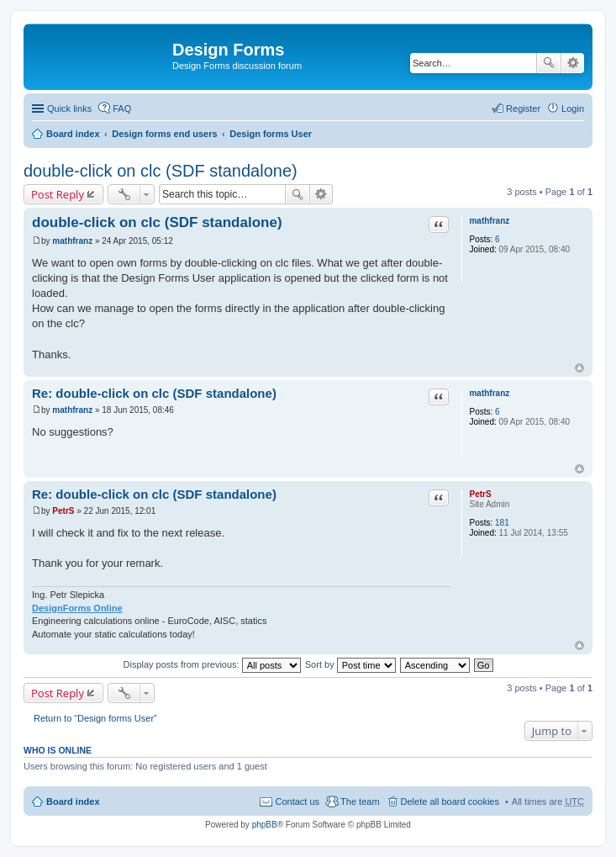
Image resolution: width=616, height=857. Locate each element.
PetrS (480, 494)
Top (579, 368)
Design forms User (271, 134)
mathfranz (489, 221)
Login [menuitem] (573, 108)
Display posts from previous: (212, 664)
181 (502, 523)
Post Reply (58, 194)
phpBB (265, 825)
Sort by (350, 664)
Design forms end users (164, 134)
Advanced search (573, 63)
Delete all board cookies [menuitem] (450, 801)
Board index (73, 134)
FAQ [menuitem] (122, 108)
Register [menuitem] (523, 108)
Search (549, 63)
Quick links (69, 108)
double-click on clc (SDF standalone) (161, 171)
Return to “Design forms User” (95, 718)
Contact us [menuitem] (297, 801)
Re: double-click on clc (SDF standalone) (154, 393)
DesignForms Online (77, 608)
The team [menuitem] (360, 801)
